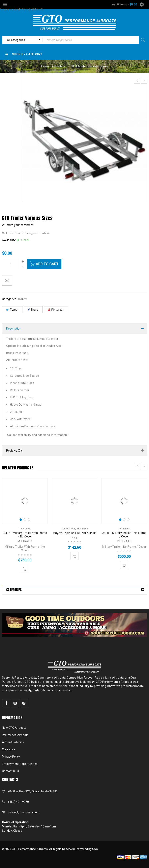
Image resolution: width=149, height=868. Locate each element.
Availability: (9, 240)
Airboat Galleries (13, 742)
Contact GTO (10, 771)
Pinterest (56, 310)
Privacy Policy (11, 757)
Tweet (12, 310)
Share (33, 310)
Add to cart (47, 264)
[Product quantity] (14, 264)
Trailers (60, 66)
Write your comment (20, 225)
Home (45, 66)
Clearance (68, 529)
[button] (25, 569)
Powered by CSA (87, 849)
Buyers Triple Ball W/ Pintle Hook (74, 533)
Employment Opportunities (20, 764)
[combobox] (22, 40)
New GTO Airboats (14, 728)
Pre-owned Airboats (15, 735)
